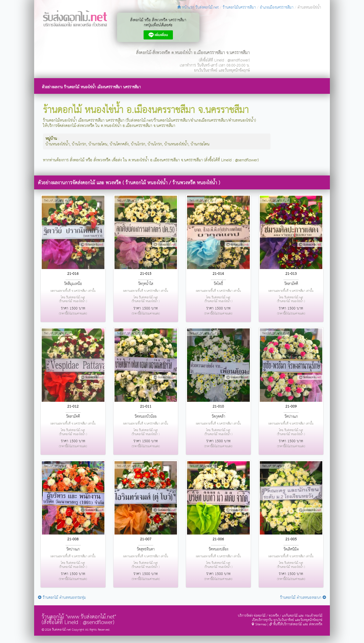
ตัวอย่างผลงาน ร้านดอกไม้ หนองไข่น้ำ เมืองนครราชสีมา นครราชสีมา (91, 87)
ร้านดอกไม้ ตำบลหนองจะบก (303, 598)
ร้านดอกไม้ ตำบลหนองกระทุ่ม (62, 598)
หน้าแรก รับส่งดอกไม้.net (198, 7)
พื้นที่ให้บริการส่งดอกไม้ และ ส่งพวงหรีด (296, 624)
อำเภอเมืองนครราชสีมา (277, 7)
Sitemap (259, 624)
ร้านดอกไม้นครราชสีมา (239, 7)
